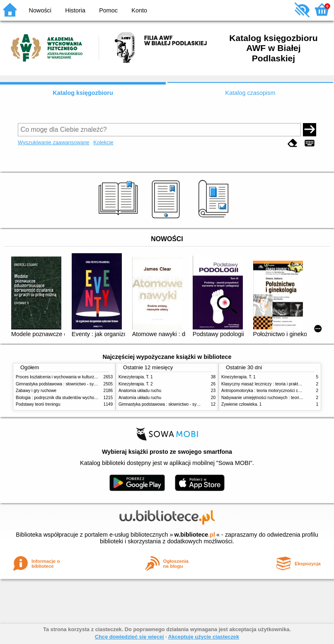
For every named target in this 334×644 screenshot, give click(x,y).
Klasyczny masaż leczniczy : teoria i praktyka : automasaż (275, 384)
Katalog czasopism (251, 93)
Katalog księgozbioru (83, 93)
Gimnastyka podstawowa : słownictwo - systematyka (64, 384)
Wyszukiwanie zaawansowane (54, 142)
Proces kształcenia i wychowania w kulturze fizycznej (65, 377)
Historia (75, 10)
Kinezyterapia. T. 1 (136, 377)
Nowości (40, 10)
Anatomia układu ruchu (140, 391)
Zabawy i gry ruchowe (36, 391)
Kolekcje (103, 142)
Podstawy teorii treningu (38, 404)
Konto (139, 10)
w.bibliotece (195, 535)
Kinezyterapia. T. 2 (136, 384)
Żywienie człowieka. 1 (241, 404)
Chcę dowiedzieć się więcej (129, 637)
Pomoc (108, 10)
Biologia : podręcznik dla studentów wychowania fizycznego (71, 398)
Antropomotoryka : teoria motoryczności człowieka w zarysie (277, 391)
